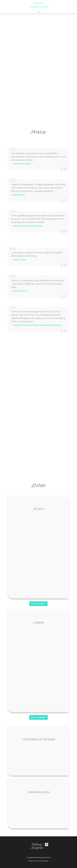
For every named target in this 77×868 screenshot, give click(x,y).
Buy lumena (38, 717)
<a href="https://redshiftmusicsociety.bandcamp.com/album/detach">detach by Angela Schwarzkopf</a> (38, 553)
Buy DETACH (38, 604)
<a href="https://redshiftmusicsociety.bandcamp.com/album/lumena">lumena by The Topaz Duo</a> (38, 667)
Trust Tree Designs (42, 861)
